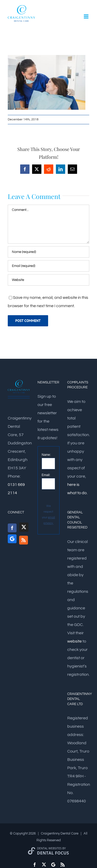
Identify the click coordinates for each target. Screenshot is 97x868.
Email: (46, 475)
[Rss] (24, 540)
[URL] (48, 280)
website (74, 641)
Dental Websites (49, 848)
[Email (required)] (48, 266)
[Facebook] (12, 528)
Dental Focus (53, 853)
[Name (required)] (48, 252)
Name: (46, 455)
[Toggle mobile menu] (87, 16)
